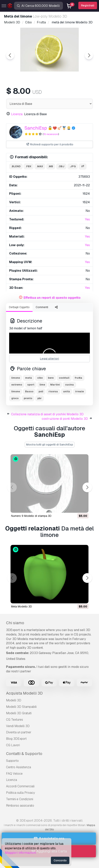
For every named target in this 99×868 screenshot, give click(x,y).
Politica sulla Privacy (20, 793)
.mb (51, 166)
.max (40, 166)
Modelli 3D (14, 700)
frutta (78, 378)
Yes (87, 219)
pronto (28, 398)
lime (42, 385)
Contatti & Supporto (24, 754)
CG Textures (15, 720)
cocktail (64, 378)
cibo (40, 378)
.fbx (29, 166)
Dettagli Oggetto (19, 307)
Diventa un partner (19, 732)
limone (16, 378)
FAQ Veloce (14, 774)
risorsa (53, 391)
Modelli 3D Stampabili (21, 707)
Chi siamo (15, 623)
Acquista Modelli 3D (24, 693)
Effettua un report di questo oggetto (52, 298)
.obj (61, 166)
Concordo (60, 860)
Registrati (88, 5)
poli (41, 391)
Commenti (42, 307)
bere (51, 378)
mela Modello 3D (22, 606)
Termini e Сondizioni (20, 799)
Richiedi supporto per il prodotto (50, 145)
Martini (55, 385)
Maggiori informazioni (20, 853)
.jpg (73, 166)
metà (29, 378)
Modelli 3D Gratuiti (19, 713)
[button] (87, 487)
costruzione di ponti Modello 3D (65, 419)
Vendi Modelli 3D (18, 726)
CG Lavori (13, 745)
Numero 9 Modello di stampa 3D (31, 516)
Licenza (11, 780)
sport (31, 385)
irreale (80, 391)
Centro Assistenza (19, 767)
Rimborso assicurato (20, 806)
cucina (69, 385)
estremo (17, 385)
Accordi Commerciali (20, 786)
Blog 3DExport (16, 739)
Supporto (12, 761)
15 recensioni (51, 134)
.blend (16, 166)
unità (67, 391)
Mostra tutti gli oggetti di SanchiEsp (50, 445)
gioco (15, 398)
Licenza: (17, 114)
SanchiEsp (36, 128)
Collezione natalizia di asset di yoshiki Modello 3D (47, 414)
